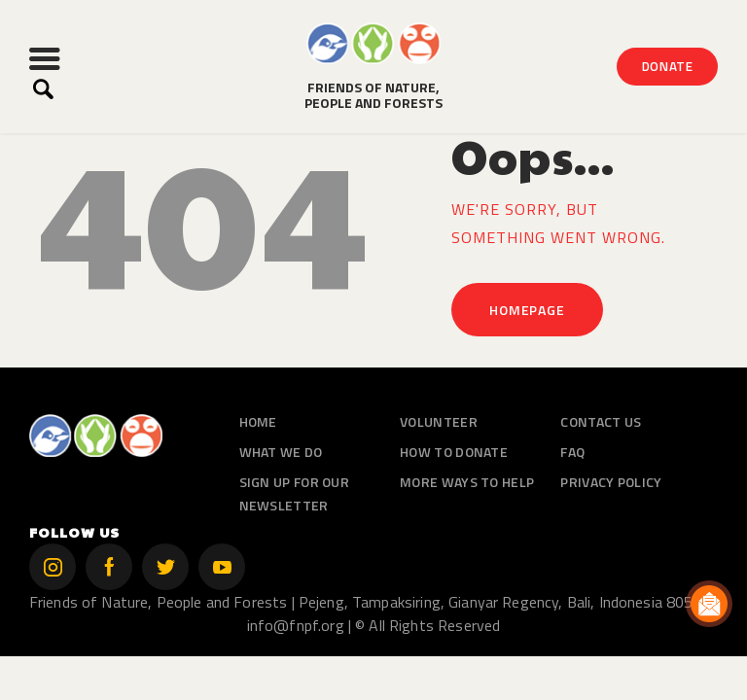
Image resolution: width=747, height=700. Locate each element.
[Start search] (43, 89)
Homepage (527, 310)
